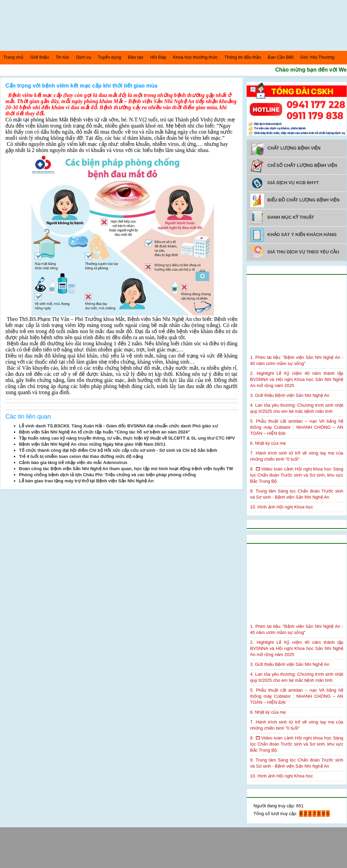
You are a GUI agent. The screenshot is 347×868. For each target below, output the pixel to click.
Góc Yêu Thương (317, 57)
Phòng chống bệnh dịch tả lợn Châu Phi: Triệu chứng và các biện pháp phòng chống (107, 475)
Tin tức (62, 57)
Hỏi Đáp (158, 57)
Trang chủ (13, 57)
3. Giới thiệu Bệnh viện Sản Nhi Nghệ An (290, 395)
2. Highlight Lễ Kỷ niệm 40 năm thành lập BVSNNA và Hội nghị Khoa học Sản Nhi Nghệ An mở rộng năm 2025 (297, 379)
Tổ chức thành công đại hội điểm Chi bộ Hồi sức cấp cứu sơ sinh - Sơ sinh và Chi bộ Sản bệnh (118, 450)
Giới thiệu (39, 57)
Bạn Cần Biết (281, 57)
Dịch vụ (84, 57)
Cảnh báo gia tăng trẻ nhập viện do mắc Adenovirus (73, 462)
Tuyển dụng (110, 57)
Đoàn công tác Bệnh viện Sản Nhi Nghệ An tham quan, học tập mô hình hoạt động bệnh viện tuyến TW (126, 469)
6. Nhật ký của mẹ (268, 443)
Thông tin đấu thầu (243, 57)
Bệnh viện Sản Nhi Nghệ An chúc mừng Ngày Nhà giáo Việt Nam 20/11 (92, 444)
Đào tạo (136, 57)
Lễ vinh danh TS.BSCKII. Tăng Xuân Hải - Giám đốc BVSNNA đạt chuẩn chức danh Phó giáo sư (118, 426)
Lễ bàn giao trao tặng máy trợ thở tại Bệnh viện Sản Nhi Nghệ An (86, 481)
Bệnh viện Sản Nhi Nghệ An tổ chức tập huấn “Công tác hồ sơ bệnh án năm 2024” (105, 432)
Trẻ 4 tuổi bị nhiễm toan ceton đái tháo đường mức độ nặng (81, 456)
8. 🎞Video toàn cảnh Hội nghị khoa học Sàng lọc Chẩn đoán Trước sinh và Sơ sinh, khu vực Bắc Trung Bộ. (297, 475)
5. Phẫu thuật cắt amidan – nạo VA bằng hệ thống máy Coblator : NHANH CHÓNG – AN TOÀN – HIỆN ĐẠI (297, 427)
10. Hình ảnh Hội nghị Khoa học (282, 507)
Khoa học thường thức (196, 57)
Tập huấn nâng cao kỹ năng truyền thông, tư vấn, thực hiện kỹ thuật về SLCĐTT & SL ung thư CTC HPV (127, 438)
